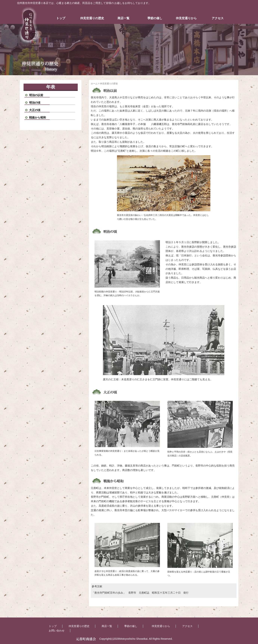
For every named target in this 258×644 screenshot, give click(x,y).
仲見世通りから (186, 18)
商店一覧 (123, 18)
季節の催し (155, 18)
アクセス (218, 18)
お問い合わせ (57, 631)
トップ (61, 18)
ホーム (94, 84)
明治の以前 (36, 95)
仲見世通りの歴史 (92, 18)
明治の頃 (35, 103)
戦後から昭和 (38, 117)
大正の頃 (35, 110)
